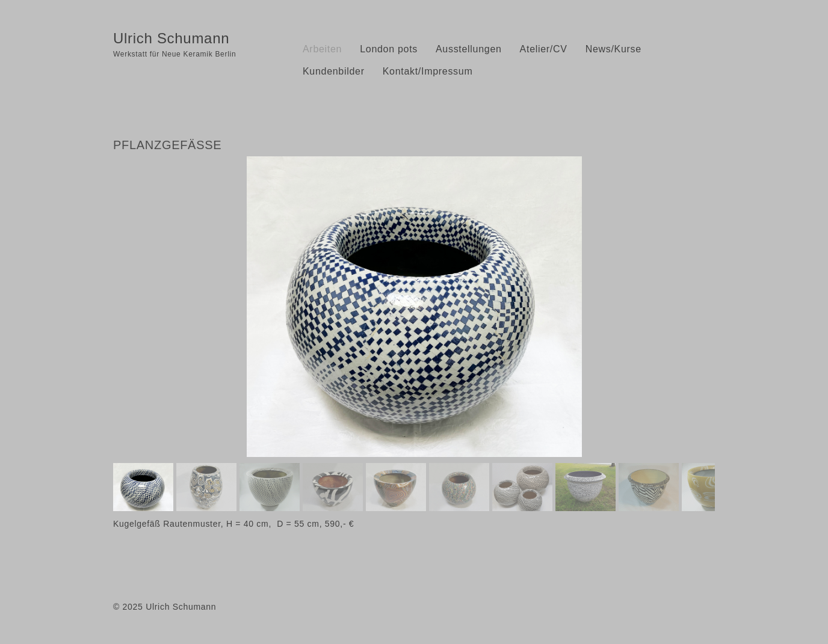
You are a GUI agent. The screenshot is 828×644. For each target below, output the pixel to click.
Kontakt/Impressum (428, 71)
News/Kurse (613, 49)
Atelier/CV (544, 49)
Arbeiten (322, 49)
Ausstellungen (469, 49)
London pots (389, 49)
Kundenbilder (334, 71)
